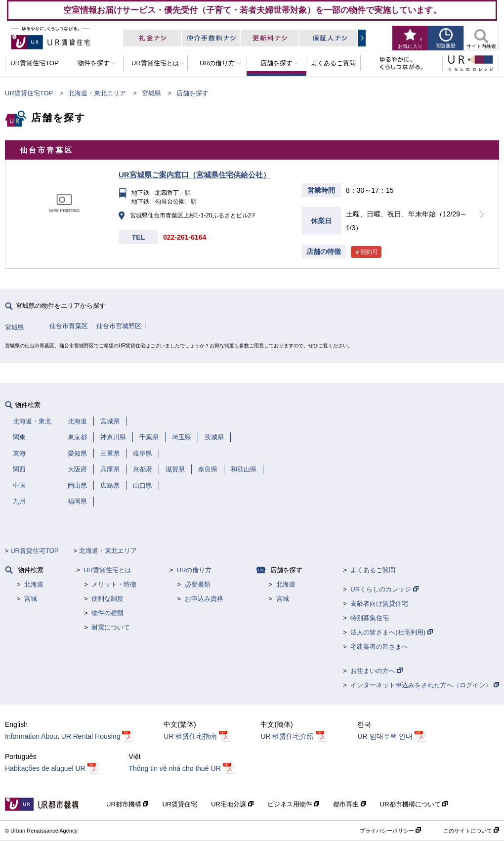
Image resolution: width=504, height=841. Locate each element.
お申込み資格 (204, 599)
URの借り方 (194, 570)
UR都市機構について (414, 804)
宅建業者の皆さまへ (379, 647)
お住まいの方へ (377, 671)
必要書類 (198, 584)
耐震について (111, 627)
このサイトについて (471, 831)
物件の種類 (107, 613)
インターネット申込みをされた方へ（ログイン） (425, 685)
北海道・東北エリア (97, 93)
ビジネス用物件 (294, 804)
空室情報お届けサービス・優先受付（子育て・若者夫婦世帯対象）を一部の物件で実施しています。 (252, 10)
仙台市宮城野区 (119, 326)
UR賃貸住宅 (180, 804)
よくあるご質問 (373, 570)
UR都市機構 (127, 804)
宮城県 (151, 93)
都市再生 (350, 804)
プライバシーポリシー (390, 831)
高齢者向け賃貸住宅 (379, 604)
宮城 (31, 599)
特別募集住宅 (370, 618)
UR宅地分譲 (232, 804)
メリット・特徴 (114, 584)
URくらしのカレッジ (384, 589)
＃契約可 (366, 252)
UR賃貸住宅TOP (29, 93)
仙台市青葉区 (69, 326)
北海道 (34, 584)
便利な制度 (107, 599)
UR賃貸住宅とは (107, 570)
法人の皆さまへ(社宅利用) (391, 632)
